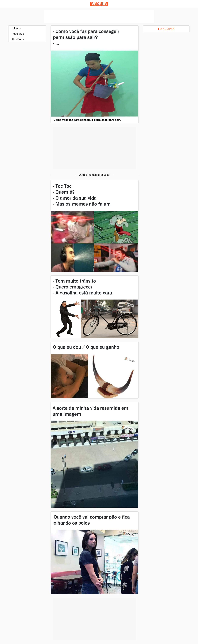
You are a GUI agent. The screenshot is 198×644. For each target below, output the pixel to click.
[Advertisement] (99, 16)
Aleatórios (18, 39)
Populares (18, 34)
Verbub (99, 4)
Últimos (16, 28)
